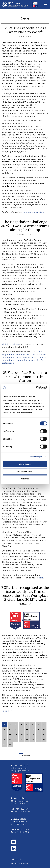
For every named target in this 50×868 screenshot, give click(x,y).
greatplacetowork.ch (33, 212)
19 (16, 734)
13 (27, 729)
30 (33, 739)
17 (4, 734)
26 (10, 739)
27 (16, 739)
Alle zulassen (25, 464)
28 (21, 739)
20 (21, 734)
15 (38, 729)
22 (33, 734)
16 (44, 729)
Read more (7, 711)
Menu (46, 4)
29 (27, 739)
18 (10, 734)
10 (10, 729)
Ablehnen (25, 479)
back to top (25, 756)
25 (4, 739)
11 (16, 729)
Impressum (16, 859)
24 (44, 734)
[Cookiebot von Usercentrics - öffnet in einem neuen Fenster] (36, 388)
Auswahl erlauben (25, 471)
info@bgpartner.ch (20, 771)
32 (44, 739)
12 (21, 729)
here (41, 578)
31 (38, 739)
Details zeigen (36, 457)
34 (10, 744)
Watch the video (10, 344)
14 (33, 729)
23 (38, 734)
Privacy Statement (20, 863)
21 (27, 734)
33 (4, 744)
